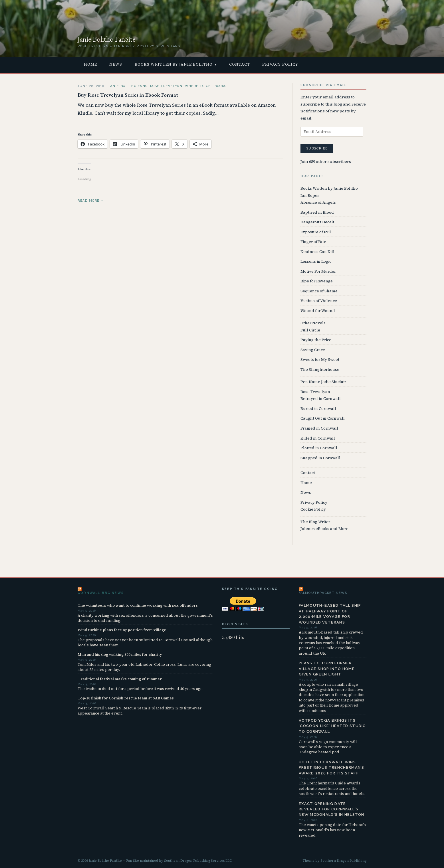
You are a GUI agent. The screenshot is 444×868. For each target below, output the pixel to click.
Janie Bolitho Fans (128, 86)
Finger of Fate (313, 242)
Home (90, 64)
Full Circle (310, 330)
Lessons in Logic (316, 261)
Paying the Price (316, 340)
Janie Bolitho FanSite (107, 39)
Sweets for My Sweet (320, 360)
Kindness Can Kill (317, 252)
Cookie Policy (313, 509)
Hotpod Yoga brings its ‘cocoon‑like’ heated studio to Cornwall (332, 726)
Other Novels (313, 323)
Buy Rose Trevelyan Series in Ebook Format (128, 95)
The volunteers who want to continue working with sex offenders (138, 605)
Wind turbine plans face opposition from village (122, 630)
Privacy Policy (280, 64)
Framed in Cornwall (319, 428)
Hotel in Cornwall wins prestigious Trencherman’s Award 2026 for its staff (332, 768)
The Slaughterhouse (320, 370)
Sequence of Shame (319, 291)
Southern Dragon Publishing (343, 861)
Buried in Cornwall (318, 409)
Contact (240, 64)
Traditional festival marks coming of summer (120, 679)
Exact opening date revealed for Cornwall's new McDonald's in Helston (332, 809)
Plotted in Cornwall (319, 448)
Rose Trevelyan (166, 86)
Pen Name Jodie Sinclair (323, 382)
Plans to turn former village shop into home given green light (327, 669)
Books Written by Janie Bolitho (174, 64)
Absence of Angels (318, 202)
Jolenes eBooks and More (324, 529)
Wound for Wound (318, 311)
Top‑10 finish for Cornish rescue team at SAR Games (126, 698)
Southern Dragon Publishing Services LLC (198, 861)
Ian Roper (310, 196)
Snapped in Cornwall (320, 458)
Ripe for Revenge (317, 281)
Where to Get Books (206, 86)
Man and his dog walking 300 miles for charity (120, 654)
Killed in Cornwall (318, 438)
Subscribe (317, 148)
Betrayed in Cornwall (321, 399)
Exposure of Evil (316, 232)
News (116, 64)
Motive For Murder (318, 271)
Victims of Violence (319, 301)
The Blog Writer (315, 522)
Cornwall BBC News (101, 593)
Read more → (91, 201)
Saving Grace (313, 350)
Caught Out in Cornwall (323, 418)
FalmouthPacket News (323, 593)
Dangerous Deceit (317, 222)
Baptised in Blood (317, 212)
